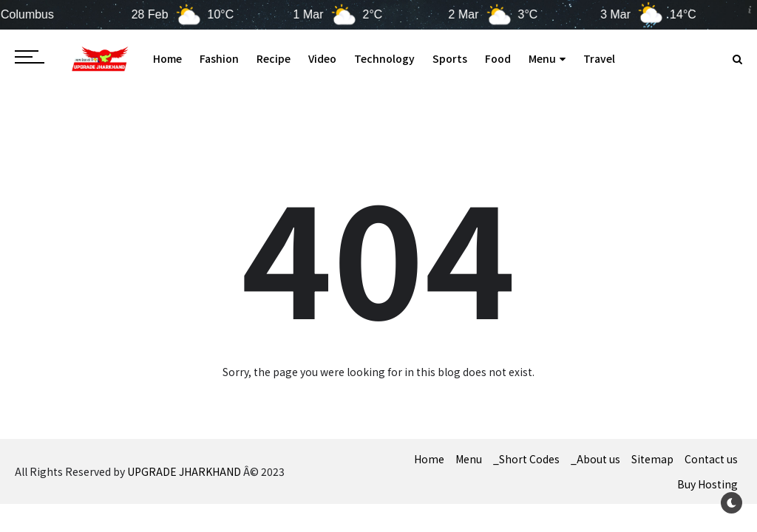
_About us (595, 459)
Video (322, 58)
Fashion (219, 58)
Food (498, 58)
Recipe (274, 58)
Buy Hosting (707, 484)
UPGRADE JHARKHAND (184, 471)
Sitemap (652, 459)
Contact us (711, 459)
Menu (547, 58)
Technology (384, 58)
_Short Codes (526, 459)
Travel (599, 58)
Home (167, 58)
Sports (450, 58)
